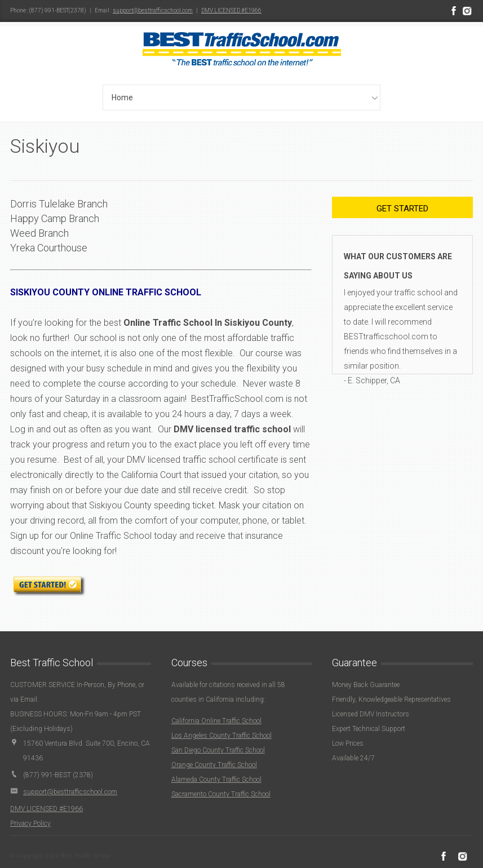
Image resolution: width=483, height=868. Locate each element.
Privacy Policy (30, 823)
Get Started (402, 209)
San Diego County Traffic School (218, 750)
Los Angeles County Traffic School (221, 736)
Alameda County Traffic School (216, 780)
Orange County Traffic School (214, 765)
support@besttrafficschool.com (153, 10)
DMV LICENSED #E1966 (231, 10)
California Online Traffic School (216, 721)
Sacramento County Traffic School (221, 794)
